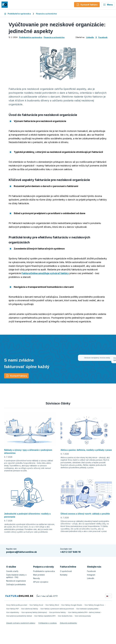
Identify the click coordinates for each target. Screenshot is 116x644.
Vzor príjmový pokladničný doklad (19, 616)
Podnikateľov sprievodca (17, 14)
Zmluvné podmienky (68, 623)
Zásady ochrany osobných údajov (21, 623)
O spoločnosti (66, 571)
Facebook (103, 37)
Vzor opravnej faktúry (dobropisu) (34, 612)
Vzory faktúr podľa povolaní (17, 605)
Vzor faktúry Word (52, 605)
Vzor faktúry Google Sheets (72, 605)
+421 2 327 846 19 (70, 552)
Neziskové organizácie (16, 581)
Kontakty (64, 575)
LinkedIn (90, 37)
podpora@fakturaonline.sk (21, 552)
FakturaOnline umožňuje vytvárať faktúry (45, 273)
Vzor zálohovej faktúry (30, 609)
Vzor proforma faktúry (57, 612)
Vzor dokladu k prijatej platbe (87, 609)
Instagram (91, 575)
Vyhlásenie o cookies (48, 623)
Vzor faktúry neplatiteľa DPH (45, 616)
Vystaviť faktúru (16, 376)
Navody (37, 578)
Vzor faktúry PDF (12, 609)
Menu (108, 5)
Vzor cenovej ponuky (83, 616)
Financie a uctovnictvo (46, 14)
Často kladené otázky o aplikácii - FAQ (16, 576)
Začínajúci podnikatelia (16, 584)
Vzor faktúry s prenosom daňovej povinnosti (57, 609)
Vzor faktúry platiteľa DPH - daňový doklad (84, 612)
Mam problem (39, 575)
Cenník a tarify (12, 571)
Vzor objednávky (13, 612)
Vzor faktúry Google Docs (94, 605)
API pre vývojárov (41, 582)
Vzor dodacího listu (65, 616)
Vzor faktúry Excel (36, 605)
